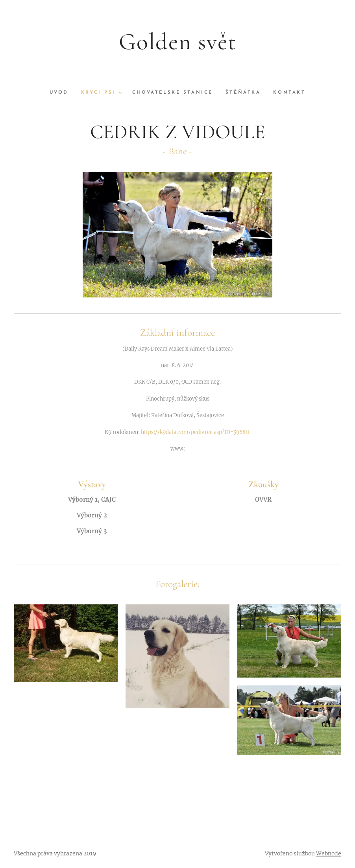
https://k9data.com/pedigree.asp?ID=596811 (195, 432)
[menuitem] (62, 93)
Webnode (329, 853)
